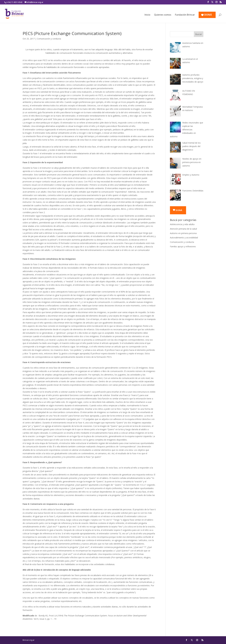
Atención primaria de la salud (183, 229)
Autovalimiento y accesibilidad (184, 238)
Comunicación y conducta (49, 39)
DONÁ (208, 15)
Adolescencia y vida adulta (182, 224)
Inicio (147, 15)
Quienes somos (163, 15)
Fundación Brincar (185, 15)
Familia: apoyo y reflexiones (183, 246)
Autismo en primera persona (183, 233)
